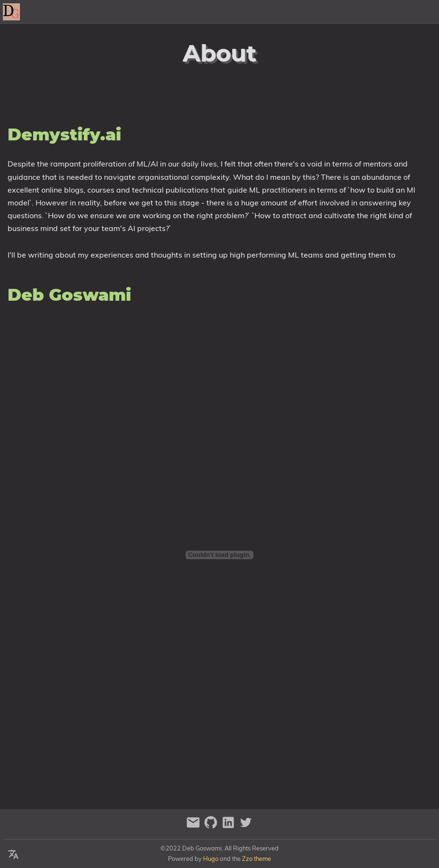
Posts (424, 12)
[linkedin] (229, 826)
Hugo (211, 859)
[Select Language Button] (13, 855)
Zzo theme (257, 859)
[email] (194, 826)
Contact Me (383, 12)
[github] (212, 826)
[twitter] (246, 826)
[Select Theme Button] (312, 12)
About (340, 12)
